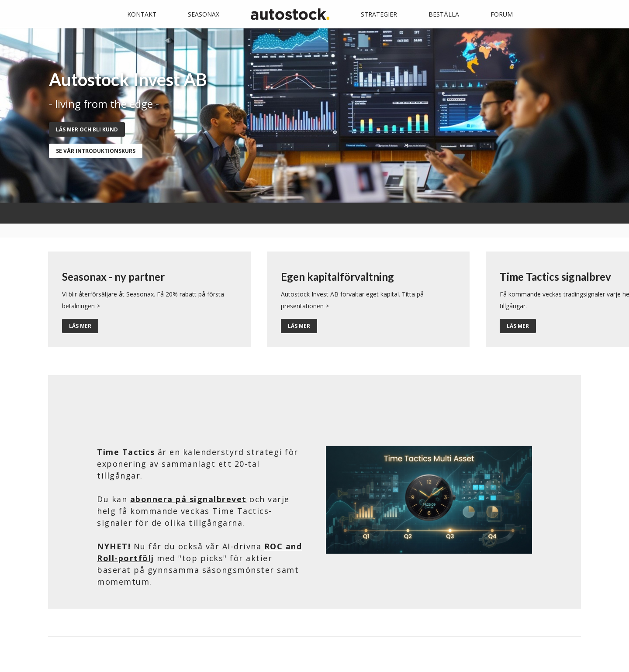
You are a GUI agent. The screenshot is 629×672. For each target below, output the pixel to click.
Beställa (444, 14)
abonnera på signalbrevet (188, 499)
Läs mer (80, 326)
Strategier (379, 14)
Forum (502, 14)
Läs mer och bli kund (87, 129)
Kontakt (142, 14)
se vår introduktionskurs (96, 151)
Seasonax (204, 14)
